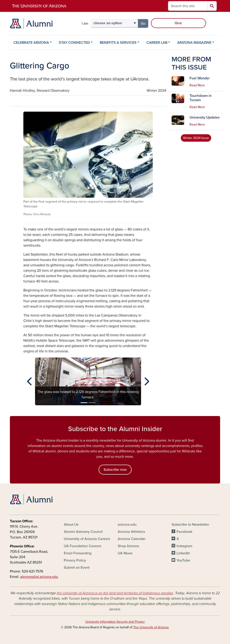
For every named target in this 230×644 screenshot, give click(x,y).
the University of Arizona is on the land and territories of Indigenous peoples (115, 593)
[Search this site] (188, 6)
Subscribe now (115, 470)
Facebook (184, 532)
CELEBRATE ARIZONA (31, 43)
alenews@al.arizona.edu (39, 577)
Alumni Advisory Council (83, 532)
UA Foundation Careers (82, 546)
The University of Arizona (151, 627)
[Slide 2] (92, 403)
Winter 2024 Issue (196, 138)
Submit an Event (77, 568)
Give (178, 23)
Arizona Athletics (131, 532)
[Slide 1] (84, 403)
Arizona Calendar (132, 539)
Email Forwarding (78, 553)
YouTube (183, 560)
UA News (125, 553)
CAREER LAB (157, 43)
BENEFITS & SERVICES (118, 43)
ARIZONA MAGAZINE (194, 43)
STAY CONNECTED (74, 43)
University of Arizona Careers (87, 539)
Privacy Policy (75, 560)
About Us (71, 525)
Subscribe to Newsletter (190, 525)
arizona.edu (127, 525)
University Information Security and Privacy (115, 622)
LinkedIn (183, 553)
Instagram (184, 546)
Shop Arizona (128, 546)
